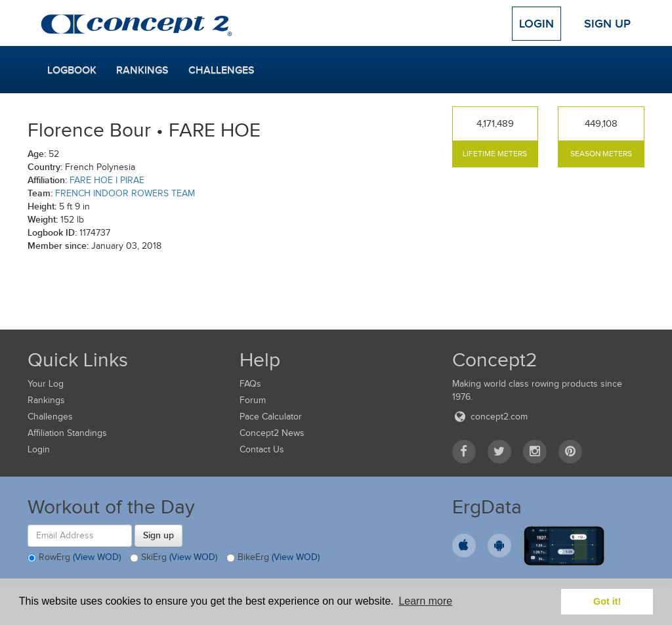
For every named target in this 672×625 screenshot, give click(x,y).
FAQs (250, 384)
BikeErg (273, 558)
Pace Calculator (271, 417)
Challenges (221, 70)
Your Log (46, 384)
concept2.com (490, 417)
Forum (253, 400)
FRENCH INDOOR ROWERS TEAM (125, 193)
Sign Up (607, 24)
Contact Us (262, 449)
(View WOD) (97, 557)
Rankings (142, 70)
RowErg (74, 558)
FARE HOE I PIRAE (107, 180)
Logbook (72, 70)
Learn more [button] (425, 601)
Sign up (158, 535)
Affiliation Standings (67, 433)
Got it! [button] (607, 601)
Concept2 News (272, 433)
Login (536, 24)
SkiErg (174, 558)
